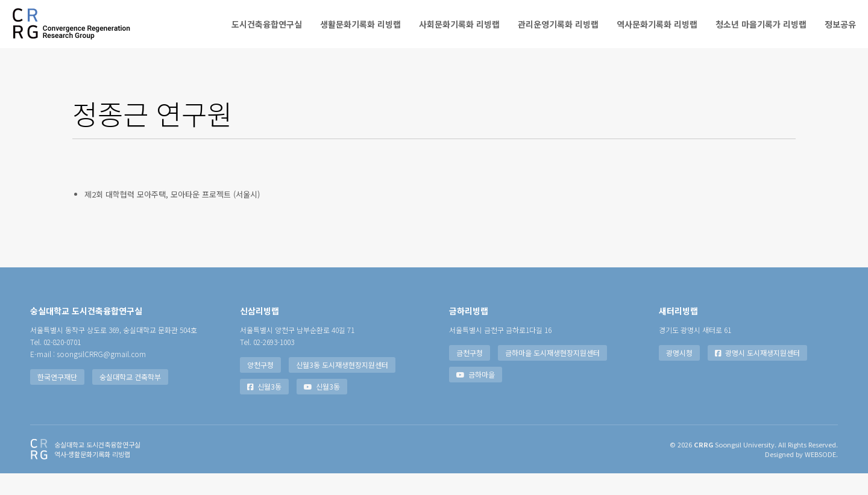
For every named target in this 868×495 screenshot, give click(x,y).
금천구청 (470, 374)
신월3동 (264, 408)
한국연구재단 (57, 398)
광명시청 (679, 374)
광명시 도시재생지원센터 (757, 374)
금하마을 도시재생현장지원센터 (552, 374)
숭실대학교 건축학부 (130, 398)
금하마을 (476, 396)
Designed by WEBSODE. (801, 476)
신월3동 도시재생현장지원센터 (342, 386)
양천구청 (260, 386)
